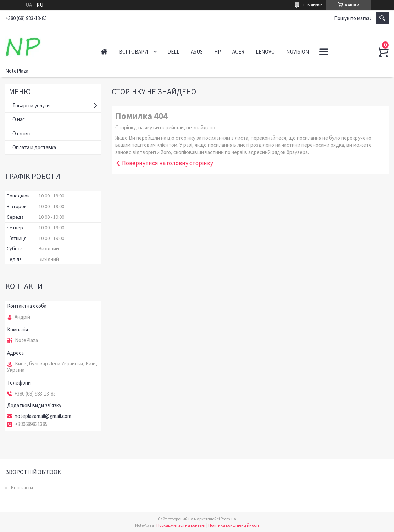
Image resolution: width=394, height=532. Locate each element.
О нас (19, 119)
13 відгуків (312, 5)
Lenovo (265, 52)
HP (218, 52)
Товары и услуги (31, 105)
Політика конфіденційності (234, 525)
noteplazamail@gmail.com (43, 416)
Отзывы (21, 133)
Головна (104, 52)
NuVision (298, 52)
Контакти (22, 488)
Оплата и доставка (34, 147)
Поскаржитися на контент (181, 525)
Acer (238, 52)
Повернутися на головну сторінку (168, 163)
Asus (197, 52)
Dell (173, 52)
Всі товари (133, 52)
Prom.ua (228, 519)
